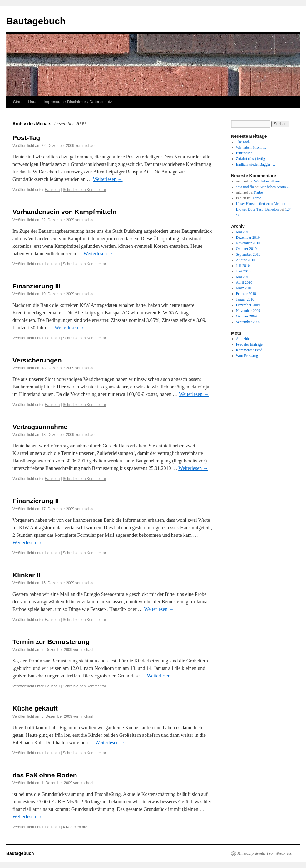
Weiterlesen (108, 179)
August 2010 (246, 260)
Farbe (258, 192)
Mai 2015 (243, 232)
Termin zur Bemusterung (51, 642)
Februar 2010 (246, 294)
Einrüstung (244, 153)
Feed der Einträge (249, 344)
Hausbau (52, 190)
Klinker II (26, 575)
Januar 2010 (245, 299)
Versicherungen (37, 360)
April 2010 (244, 282)
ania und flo (245, 187)
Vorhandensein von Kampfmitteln (64, 212)
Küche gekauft (35, 708)
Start (17, 102)
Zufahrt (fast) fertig (251, 159)
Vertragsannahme (40, 427)
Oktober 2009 (246, 316)
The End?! (244, 142)
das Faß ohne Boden (45, 775)
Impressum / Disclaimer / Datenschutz (78, 102)
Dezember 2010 (248, 237)
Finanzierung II (36, 501)
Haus (32, 102)
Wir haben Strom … (251, 147)
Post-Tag (26, 138)
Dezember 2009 (248, 305)
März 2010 (244, 288)
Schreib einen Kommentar (84, 190)
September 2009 (248, 322)
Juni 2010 (243, 271)
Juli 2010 (243, 266)
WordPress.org (247, 356)
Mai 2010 (243, 277)
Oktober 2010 (246, 249)
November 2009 (248, 311)
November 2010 (248, 243)
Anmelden (244, 339)
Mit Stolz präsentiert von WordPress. (265, 853)
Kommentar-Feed (249, 350)
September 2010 (248, 254)
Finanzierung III (37, 286)
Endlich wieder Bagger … (256, 164)
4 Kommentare (75, 827)
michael (89, 146)
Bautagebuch (36, 21)
